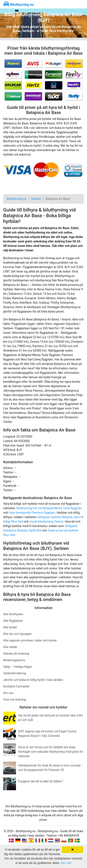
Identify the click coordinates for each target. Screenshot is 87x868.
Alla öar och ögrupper (17, 634)
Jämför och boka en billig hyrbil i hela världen (33, 680)
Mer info (66, 863)
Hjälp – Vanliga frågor (18, 667)
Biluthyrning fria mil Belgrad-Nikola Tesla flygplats (49, 508)
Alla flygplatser (13, 621)
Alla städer (10, 647)
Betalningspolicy (14, 660)
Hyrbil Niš (35, 530)
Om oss (8, 693)
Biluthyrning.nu (19, 5)
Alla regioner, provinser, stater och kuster (30, 640)
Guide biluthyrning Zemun (46, 522)
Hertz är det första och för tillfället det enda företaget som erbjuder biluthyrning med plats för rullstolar (51, 752)
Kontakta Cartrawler (16, 686)
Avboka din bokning (16, 654)
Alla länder (10, 627)
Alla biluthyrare (13, 614)
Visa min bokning (15, 700)
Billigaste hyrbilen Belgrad (55, 517)
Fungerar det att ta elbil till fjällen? (41, 781)
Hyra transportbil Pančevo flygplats (32, 513)
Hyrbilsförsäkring (15, 673)
